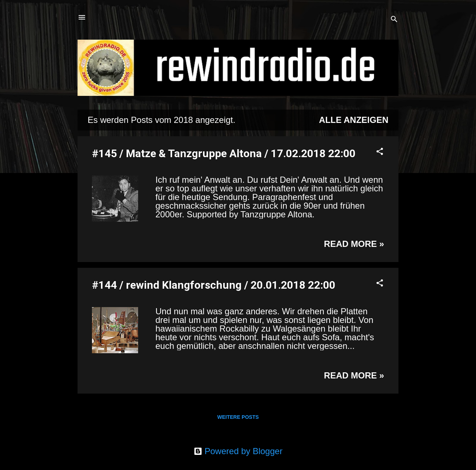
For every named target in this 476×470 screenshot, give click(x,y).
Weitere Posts (238, 417)
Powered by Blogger (238, 451)
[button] (380, 152)
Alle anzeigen (354, 120)
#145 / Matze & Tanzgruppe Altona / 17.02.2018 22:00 (224, 153)
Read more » (354, 244)
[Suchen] (394, 20)
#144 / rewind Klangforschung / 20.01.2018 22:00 (214, 285)
